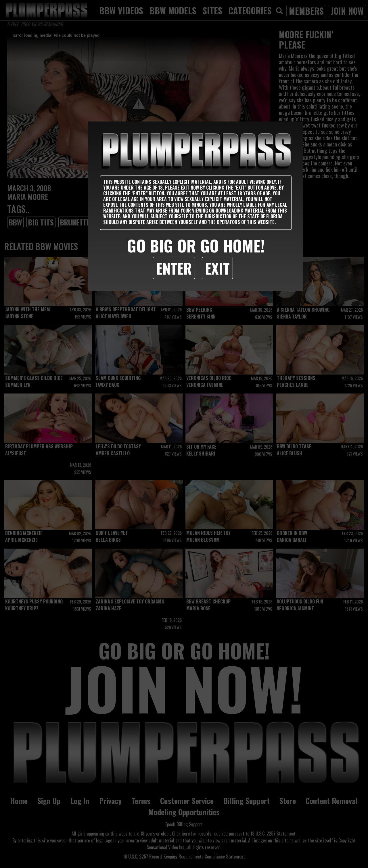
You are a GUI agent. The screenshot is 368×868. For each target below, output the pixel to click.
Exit (217, 268)
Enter (174, 268)
